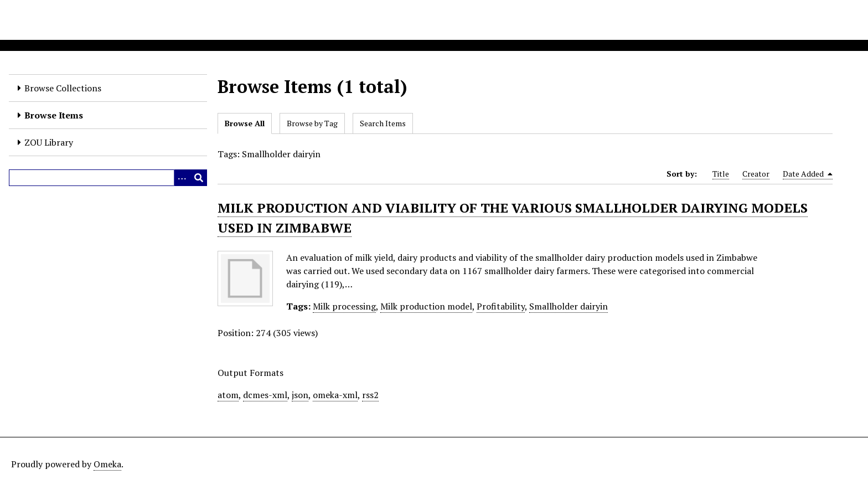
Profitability (501, 306)
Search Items (383, 123)
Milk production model (426, 306)
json (300, 395)
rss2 (370, 395)
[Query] (108, 178)
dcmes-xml (265, 395)
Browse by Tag (312, 123)
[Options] (182, 178)
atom (228, 395)
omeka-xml (335, 395)
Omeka (107, 464)
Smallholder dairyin (569, 306)
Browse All (245, 123)
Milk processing (344, 306)
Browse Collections (63, 88)
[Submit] (199, 178)
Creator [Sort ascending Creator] (756, 174)
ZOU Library (49, 142)
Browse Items (54, 115)
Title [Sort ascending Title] (721, 174)
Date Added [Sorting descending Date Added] (808, 174)
